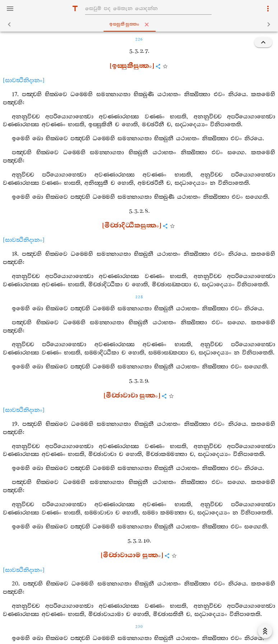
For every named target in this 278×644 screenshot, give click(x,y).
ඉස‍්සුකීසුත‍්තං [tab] (141, 24)
